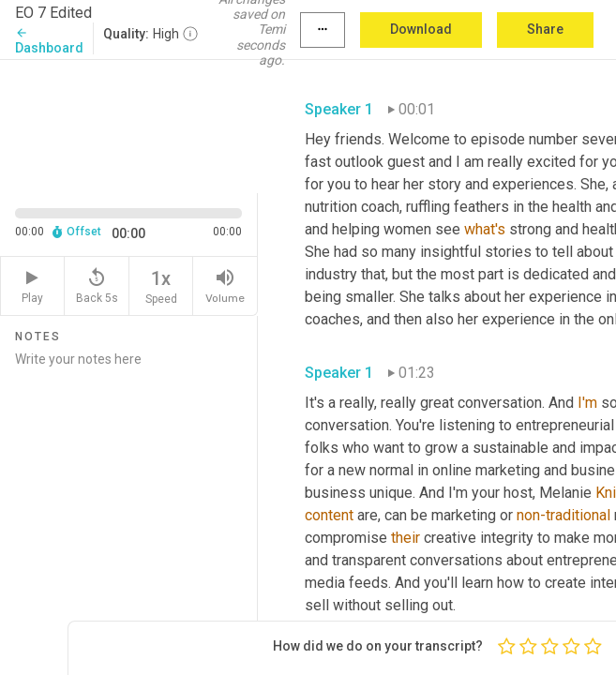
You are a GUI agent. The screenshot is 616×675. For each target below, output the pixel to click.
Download (421, 29)
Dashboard (49, 41)
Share (545, 29)
